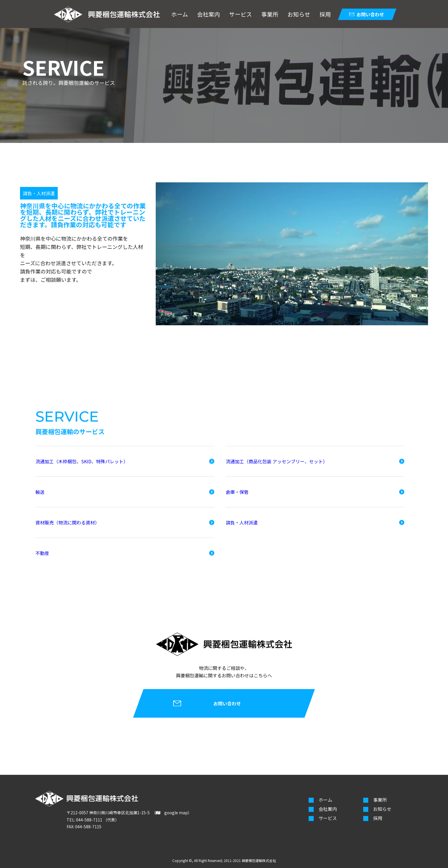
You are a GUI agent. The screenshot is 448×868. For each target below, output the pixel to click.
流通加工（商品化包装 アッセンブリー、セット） (277, 461)
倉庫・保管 (237, 492)
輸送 (40, 492)
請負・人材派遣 (242, 522)
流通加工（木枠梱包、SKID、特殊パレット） (82, 461)
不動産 (42, 553)
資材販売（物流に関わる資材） (67, 522)
